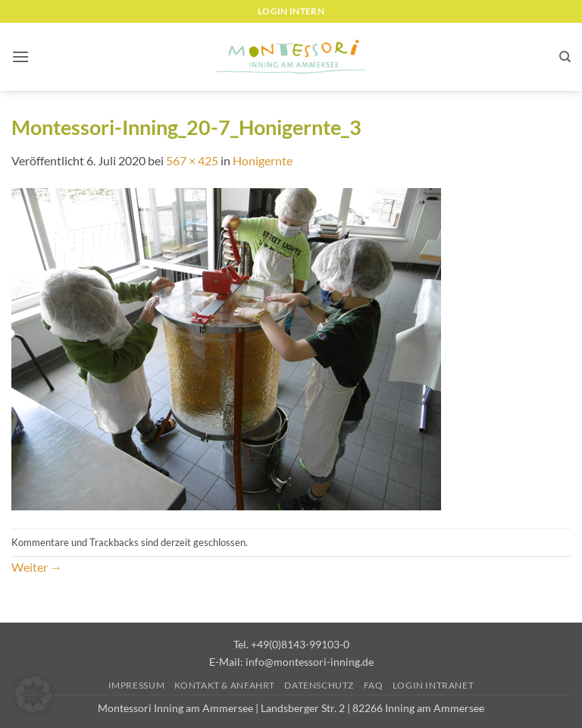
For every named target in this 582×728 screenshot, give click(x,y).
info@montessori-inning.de (310, 662)
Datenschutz (319, 685)
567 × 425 (192, 160)
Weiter (37, 567)
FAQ (374, 685)
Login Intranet (433, 685)
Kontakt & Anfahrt (225, 685)
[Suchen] (565, 57)
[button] (20, 56)
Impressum (137, 685)
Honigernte (263, 160)
